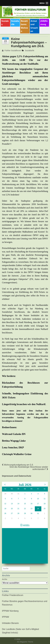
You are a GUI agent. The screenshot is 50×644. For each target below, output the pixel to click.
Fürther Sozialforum (11, 50)
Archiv (5, 579)
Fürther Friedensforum (13, 595)
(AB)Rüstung (44, 23)
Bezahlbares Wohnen (24, 26)
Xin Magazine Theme (25, 642)
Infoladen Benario (10, 623)
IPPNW (5, 617)
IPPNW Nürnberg (10, 611)
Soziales (5, 23)
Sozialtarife (15, 23)
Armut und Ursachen (34, 26)
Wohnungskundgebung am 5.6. (18, 465)
